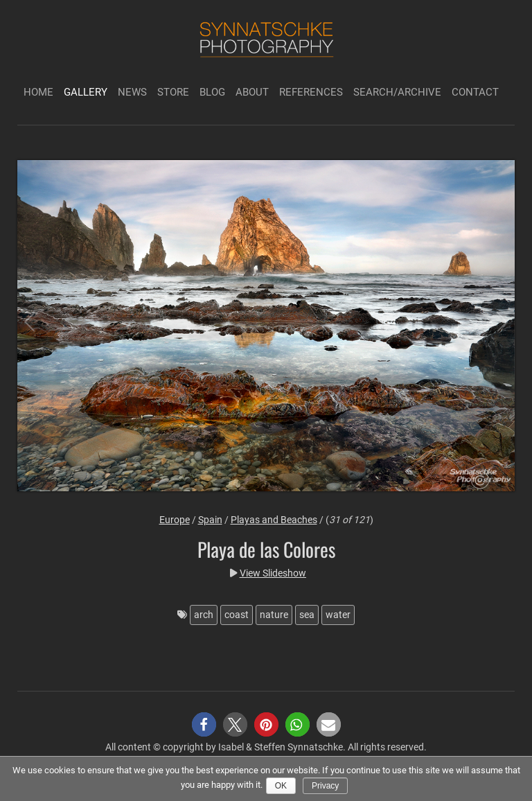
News (132, 92)
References (311, 92)
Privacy (325, 786)
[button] (204, 724)
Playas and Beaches (274, 520)
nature (274, 615)
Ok (281, 786)
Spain (210, 520)
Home (38, 92)
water (338, 615)
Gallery (86, 92)
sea (307, 615)
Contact (475, 92)
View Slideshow (273, 573)
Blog (212, 92)
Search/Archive (397, 92)
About (252, 92)
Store (173, 92)
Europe (175, 520)
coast (237, 615)
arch (204, 615)
